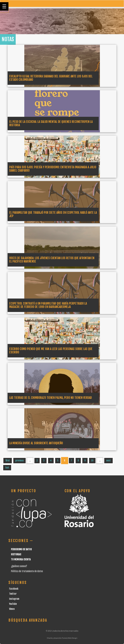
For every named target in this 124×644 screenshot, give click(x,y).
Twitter (13, 594)
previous (19, 460)
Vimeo (12, 609)
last (7, 468)
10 (92, 460)
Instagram (14, 599)
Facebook (14, 589)
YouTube (13, 604)
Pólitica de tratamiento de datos (27, 571)
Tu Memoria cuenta (21, 559)
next (108, 460)
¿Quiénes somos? (19, 566)
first (8, 460)
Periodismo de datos (21, 549)
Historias (16, 554)
